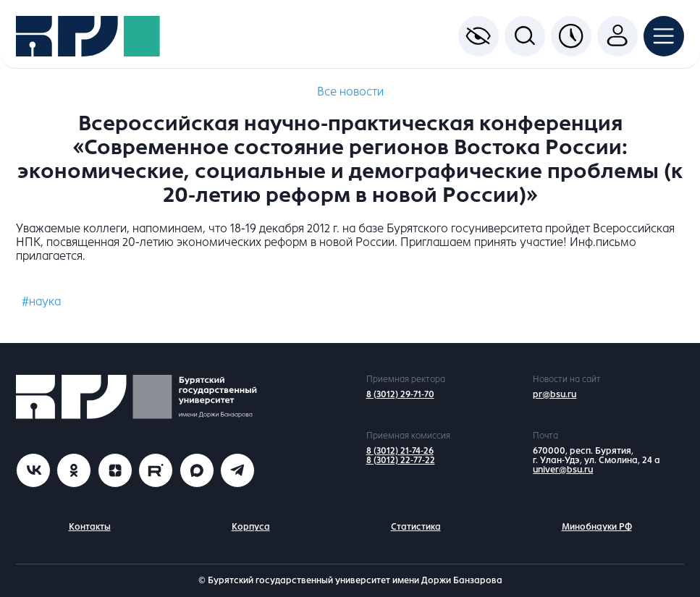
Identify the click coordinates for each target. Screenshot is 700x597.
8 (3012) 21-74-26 (400, 451)
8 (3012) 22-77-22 (401, 460)
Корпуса (251, 527)
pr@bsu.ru (554, 394)
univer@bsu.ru (563, 470)
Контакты (90, 527)
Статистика (416, 527)
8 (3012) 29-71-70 (400, 394)
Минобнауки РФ (597, 527)
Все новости (350, 92)
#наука (41, 301)
